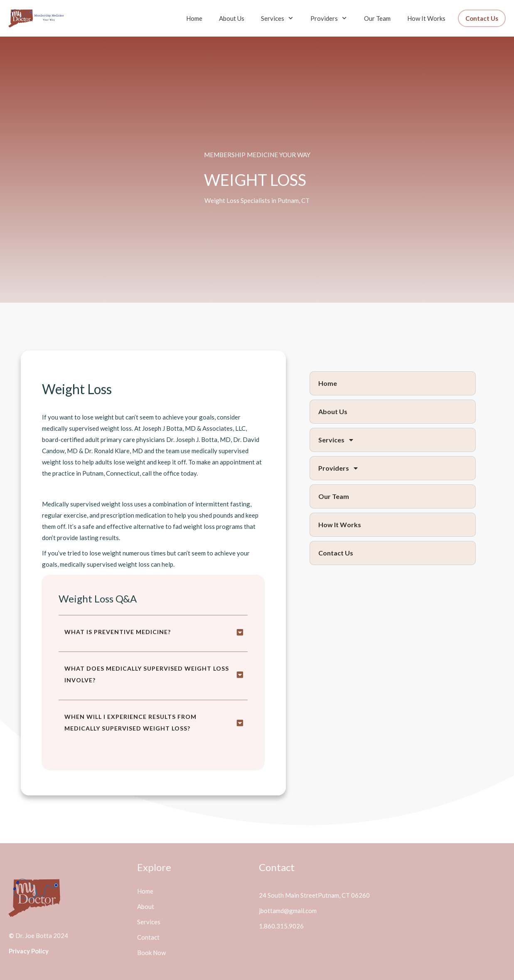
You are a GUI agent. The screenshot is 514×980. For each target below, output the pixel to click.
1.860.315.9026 (281, 926)
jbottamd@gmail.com (288, 911)
